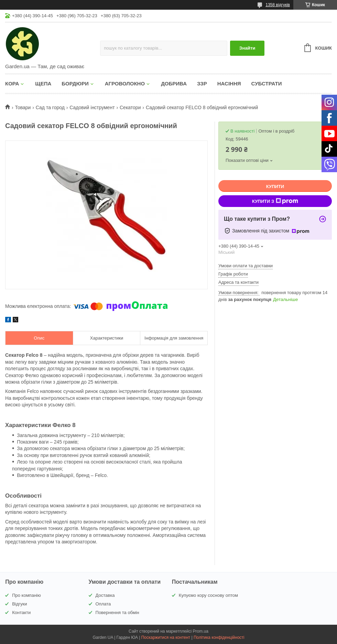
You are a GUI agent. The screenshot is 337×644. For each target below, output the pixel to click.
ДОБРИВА (174, 84)
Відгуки (19, 604)
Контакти (21, 612)
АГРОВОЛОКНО (125, 84)
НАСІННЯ (229, 84)
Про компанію (26, 595)
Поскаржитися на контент (166, 637)
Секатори (130, 107)
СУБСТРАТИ (267, 84)
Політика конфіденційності (219, 637)
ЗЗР (202, 84)
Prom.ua (201, 631)
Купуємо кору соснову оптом (208, 595)
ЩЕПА (43, 84)
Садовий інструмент (92, 107)
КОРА (12, 84)
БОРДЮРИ (75, 84)
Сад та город (50, 107)
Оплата (103, 604)
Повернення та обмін (117, 612)
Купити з (275, 201)
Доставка (105, 595)
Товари (23, 107)
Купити (275, 186)
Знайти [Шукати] (247, 48)
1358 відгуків (278, 5)
